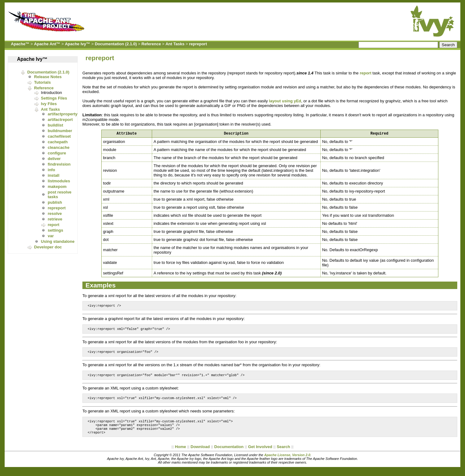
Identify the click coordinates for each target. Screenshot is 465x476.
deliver (54, 159)
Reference (151, 44)
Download (200, 453)
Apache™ (20, 44)
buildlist (55, 125)
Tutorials (42, 82)
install (54, 175)
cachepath (58, 142)
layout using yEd (285, 101)
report (54, 225)
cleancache (59, 147)
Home (180, 453)
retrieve (55, 219)
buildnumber (60, 131)
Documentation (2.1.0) (116, 44)
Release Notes (48, 77)
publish (55, 202)
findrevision (59, 164)
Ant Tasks (175, 44)
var (51, 236)
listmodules (59, 181)
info (51, 170)
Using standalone (58, 241)
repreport (198, 44)
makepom (57, 187)
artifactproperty (63, 114)
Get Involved (260, 453)
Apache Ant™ (47, 44)
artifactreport (60, 120)
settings (55, 230)
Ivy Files (49, 104)
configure (57, 153)
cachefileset (59, 136)
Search (283, 453)
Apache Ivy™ (77, 44)
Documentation (229, 453)
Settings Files (54, 98)
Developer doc (48, 247)
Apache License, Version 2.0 (287, 461)
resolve (55, 214)
